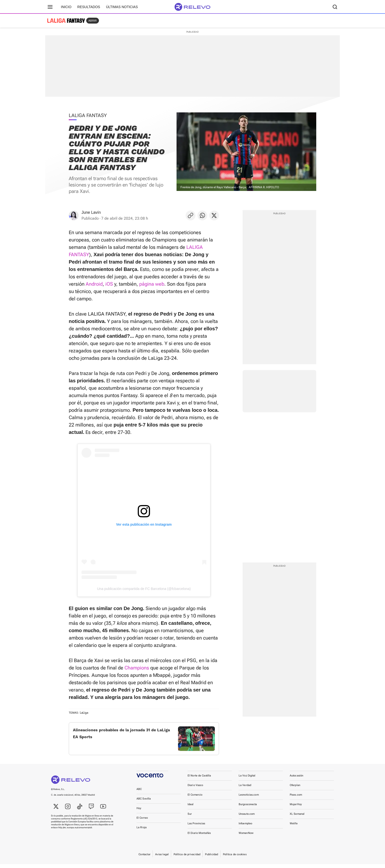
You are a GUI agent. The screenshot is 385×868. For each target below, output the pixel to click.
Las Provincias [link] (196, 827)
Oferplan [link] (295, 789)
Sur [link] (190, 818)
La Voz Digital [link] (247, 780)
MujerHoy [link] (296, 808)
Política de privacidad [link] (187, 858)
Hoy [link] (139, 812)
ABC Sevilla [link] (144, 803)
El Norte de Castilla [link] (199, 780)
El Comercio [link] (195, 799)
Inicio (66, 7)
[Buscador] (335, 7)
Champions (137, 668)
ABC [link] (139, 793)
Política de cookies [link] (235, 858)
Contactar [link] (144, 858)
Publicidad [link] (212, 858)
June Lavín (91, 212)
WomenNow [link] (246, 837)
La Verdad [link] (245, 789)
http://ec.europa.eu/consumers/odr (75, 831)
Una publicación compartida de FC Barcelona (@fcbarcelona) (144, 589)
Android (94, 284)
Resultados (89, 7)
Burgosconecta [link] (248, 808)
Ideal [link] (191, 808)
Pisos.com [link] (296, 799)
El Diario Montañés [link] (199, 837)
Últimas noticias (122, 7)
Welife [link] (294, 827)
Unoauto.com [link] (247, 818)
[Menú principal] (50, 7)
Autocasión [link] (296, 780)
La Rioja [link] (142, 831)
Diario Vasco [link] (195, 789)
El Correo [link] (142, 822)
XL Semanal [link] (297, 818)
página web (152, 284)
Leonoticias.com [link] (249, 799)
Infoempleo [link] (245, 827)
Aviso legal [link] (162, 858)
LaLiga (84, 713)
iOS (109, 284)
